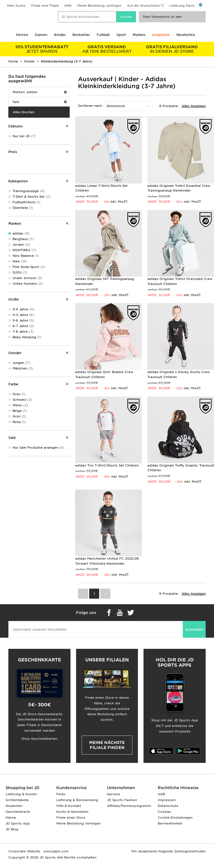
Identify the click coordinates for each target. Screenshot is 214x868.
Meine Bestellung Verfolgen (79, 823)
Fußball (103, 35)
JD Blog (12, 829)
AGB (161, 794)
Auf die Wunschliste (143, 6)
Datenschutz (168, 806)
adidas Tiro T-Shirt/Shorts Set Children (107, 465)
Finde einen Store (71, 818)
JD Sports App (18, 823)
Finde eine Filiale (45, 6)
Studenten (14, 806)
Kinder (60, 35)
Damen (41, 35)
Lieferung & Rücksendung (77, 800)
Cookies (164, 812)
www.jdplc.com (55, 851)
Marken (139, 35)
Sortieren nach (90, 106)
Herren (22, 35)
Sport (121, 35)
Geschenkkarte (18, 812)
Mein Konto (16, 6)
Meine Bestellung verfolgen (99, 6)
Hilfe (68, 6)
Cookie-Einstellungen (175, 818)
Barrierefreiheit (170, 823)
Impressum (167, 800)
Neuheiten (186, 35)
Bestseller (81, 35)
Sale (40, 102)
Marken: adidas (40, 92)
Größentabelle (17, 800)
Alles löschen (24, 112)
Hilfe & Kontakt (69, 806)
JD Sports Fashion (122, 800)
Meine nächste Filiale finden (107, 745)
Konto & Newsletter (72, 812)
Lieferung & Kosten (21, 794)
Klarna (11, 818)
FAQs (61, 794)
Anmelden (194, 629)
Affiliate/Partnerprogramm (129, 806)
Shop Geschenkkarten (39, 739)
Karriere (114, 794)
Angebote (161, 35)
